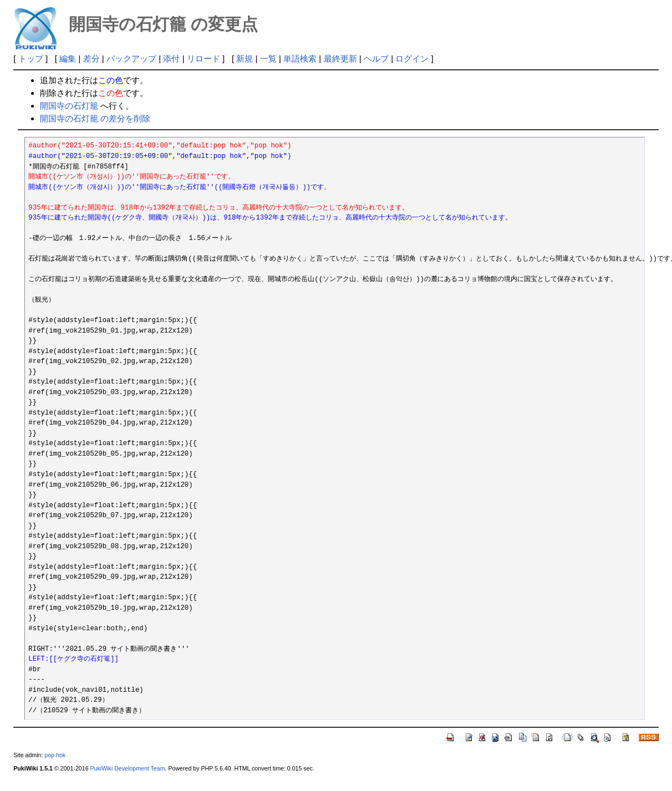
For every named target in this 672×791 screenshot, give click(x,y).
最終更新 (340, 58)
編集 (68, 58)
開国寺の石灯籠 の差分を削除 (95, 118)
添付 (171, 58)
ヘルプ (376, 58)
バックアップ (131, 58)
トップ (31, 58)
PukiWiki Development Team (128, 768)
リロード (203, 58)
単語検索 (300, 58)
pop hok (55, 755)
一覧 (268, 58)
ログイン (412, 58)
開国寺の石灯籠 (69, 106)
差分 (91, 58)
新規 (245, 58)
